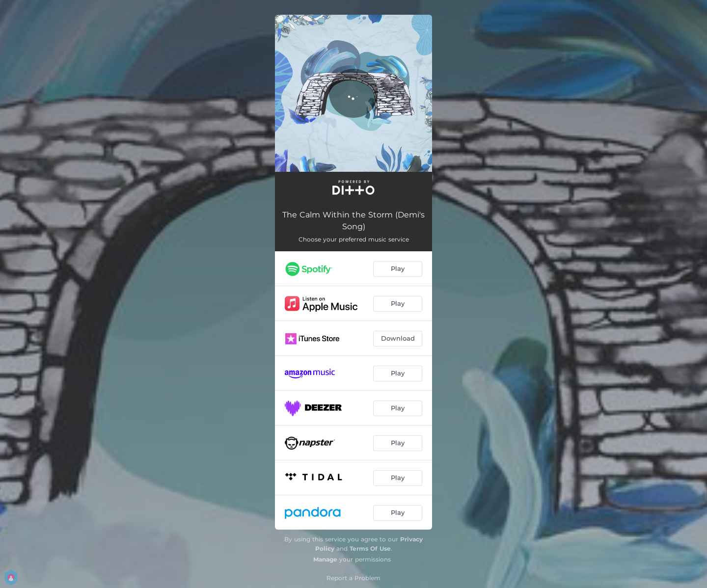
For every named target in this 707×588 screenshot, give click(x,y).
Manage (325, 559)
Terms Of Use (370, 548)
